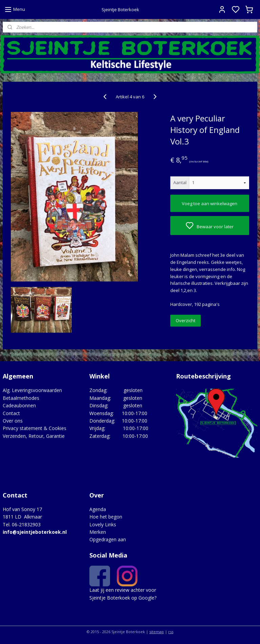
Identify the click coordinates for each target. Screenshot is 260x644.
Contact (11, 413)
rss (171, 632)
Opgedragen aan (108, 539)
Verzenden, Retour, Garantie (34, 436)
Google (146, 598)
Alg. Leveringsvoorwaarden (32, 390)
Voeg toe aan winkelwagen (210, 203)
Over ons (13, 421)
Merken (98, 532)
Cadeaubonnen (19, 405)
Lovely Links (103, 524)
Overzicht (186, 320)
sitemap (157, 632)
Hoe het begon (106, 517)
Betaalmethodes (21, 398)
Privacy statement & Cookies (35, 428)
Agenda (98, 509)
